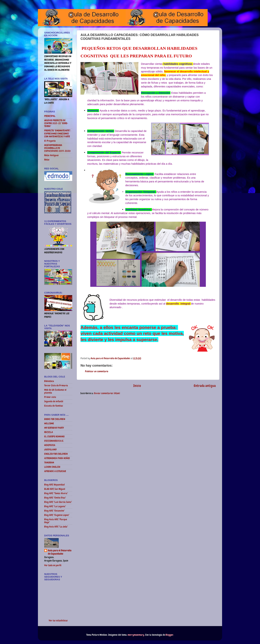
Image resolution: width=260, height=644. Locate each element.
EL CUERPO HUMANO (54, 437)
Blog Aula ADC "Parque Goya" (56, 521)
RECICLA (49, 432)
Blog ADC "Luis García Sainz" (58, 502)
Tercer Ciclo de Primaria (56, 386)
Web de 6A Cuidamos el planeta (55, 391)
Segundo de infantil (54, 401)
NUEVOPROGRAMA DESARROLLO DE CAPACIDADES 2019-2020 (57, 148)
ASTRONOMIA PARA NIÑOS (57, 458)
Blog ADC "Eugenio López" (57, 515)
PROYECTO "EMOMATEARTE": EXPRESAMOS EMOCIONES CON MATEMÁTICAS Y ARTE (58, 133)
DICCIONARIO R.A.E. (54, 441)
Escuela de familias (54, 406)
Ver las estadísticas (58, 621)
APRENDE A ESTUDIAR (55, 471)
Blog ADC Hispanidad (54, 485)
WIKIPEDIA (50, 445)
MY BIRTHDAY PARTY (54, 428)
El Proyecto (50, 141)
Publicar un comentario (97, 371)
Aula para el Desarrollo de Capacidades (60, 552)
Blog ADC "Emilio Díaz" (55, 498)
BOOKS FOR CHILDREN (55, 419)
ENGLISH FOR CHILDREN (56, 454)
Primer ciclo (50, 397)
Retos (47, 160)
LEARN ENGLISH (52, 467)
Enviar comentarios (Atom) (107, 393)
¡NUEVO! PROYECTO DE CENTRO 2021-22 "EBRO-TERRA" (56, 123)
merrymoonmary (136, 635)
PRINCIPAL (50, 116)
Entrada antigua (205, 386)
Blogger (169, 635)
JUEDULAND (50, 450)
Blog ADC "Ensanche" (54, 511)
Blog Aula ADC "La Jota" (56, 527)
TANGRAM (49, 463)
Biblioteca (49, 381)
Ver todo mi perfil (53, 565)
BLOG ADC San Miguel (55, 489)
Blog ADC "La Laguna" (55, 506)
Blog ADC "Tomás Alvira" (56, 493)
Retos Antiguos (51, 155)
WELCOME (49, 424)
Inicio (137, 386)
